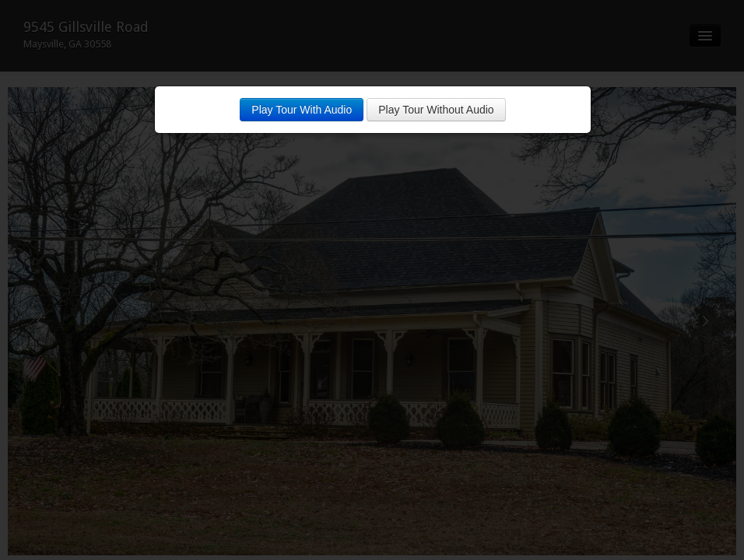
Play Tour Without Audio (436, 110)
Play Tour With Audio (302, 110)
